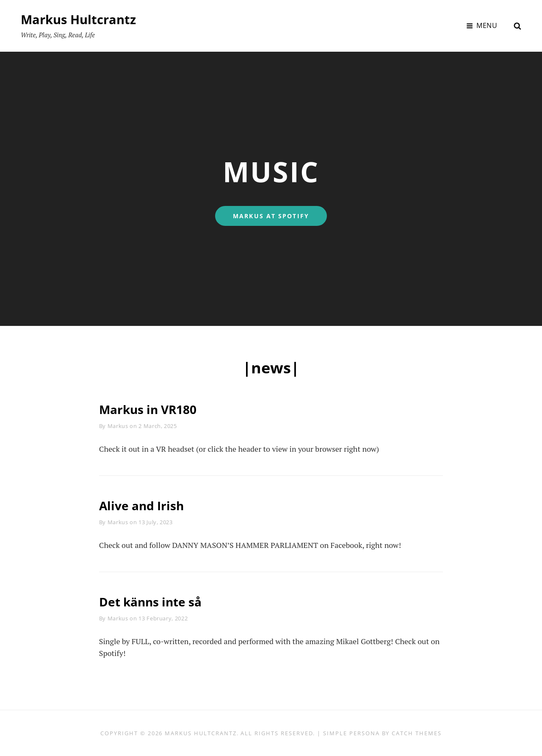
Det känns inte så (155, 602)
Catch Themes (416, 733)
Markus (118, 426)
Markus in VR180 (152, 409)
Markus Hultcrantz (80, 19)
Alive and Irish (145, 505)
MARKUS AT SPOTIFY (280, 216)
